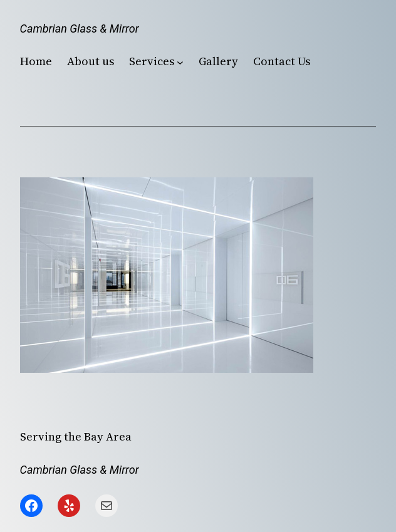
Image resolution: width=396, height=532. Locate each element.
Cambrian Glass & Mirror (80, 29)
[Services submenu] (180, 62)
